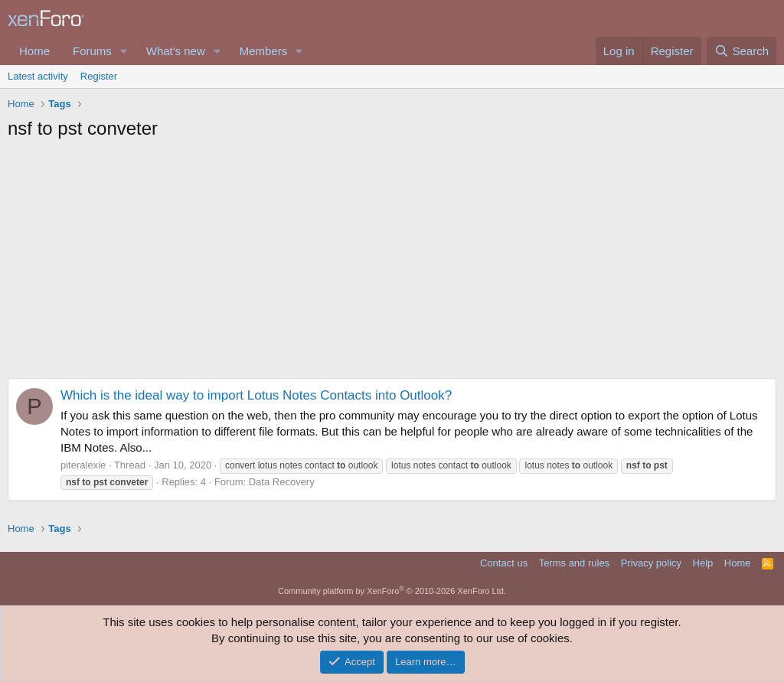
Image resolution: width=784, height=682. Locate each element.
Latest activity (38, 76)
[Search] (742, 51)
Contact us (504, 563)
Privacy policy (651, 563)
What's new (176, 51)
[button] (124, 51)
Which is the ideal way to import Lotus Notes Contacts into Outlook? (256, 395)
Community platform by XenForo (392, 591)
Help (703, 563)
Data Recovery (282, 482)
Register (99, 76)
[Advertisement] (392, 263)
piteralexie (83, 465)
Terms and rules (574, 563)
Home (34, 51)
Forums (92, 51)
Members (264, 51)
